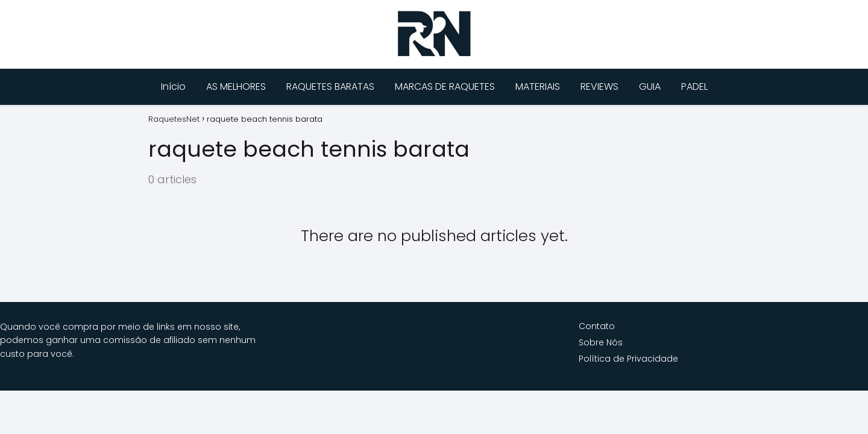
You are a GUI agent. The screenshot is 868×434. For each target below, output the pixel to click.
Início (173, 86)
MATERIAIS (538, 86)
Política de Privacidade (628, 359)
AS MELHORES (236, 86)
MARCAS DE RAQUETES (445, 86)
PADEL (694, 86)
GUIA (650, 86)
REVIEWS (599, 86)
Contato (597, 326)
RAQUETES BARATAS (330, 86)
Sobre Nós (601, 342)
